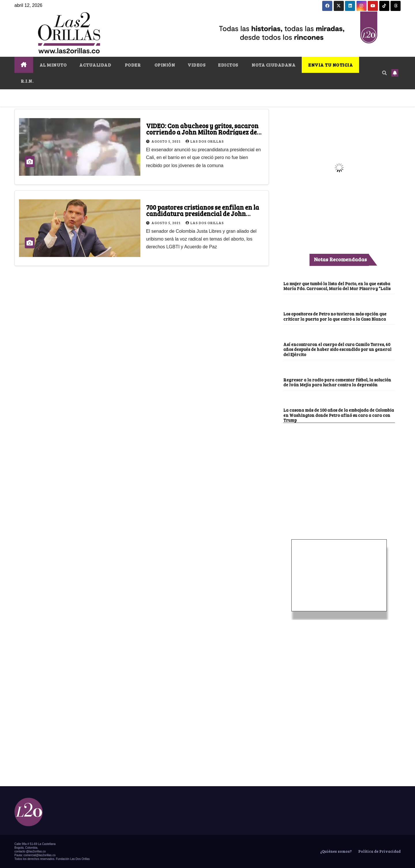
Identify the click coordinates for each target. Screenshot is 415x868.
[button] (384, 73)
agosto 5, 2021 (167, 141)
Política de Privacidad (379, 851)
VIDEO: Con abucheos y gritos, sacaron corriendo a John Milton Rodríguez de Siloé (202, 132)
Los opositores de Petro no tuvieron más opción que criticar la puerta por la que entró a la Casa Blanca (335, 316)
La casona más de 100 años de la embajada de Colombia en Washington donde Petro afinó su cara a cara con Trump (339, 415)
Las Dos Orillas (205, 141)
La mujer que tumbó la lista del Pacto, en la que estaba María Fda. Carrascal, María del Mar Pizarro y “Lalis (337, 286)
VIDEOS (196, 65)
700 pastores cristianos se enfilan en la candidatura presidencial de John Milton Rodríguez (203, 213)
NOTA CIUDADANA (273, 65)
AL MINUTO (53, 65)
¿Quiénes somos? (335, 851)
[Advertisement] (339, 466)
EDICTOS (228, 65)
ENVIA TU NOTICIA (330, 65)
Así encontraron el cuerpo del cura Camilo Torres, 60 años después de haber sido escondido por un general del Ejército (337, 349)
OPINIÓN (164, 65)
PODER (132, 65)
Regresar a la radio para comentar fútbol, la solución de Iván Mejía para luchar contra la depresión (337, 382)
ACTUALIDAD (95, 65)
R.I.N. (27, 81)
